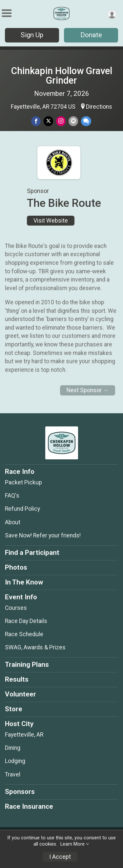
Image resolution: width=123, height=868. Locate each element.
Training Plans (27, 665)
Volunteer (20, 694)
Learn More (72, 844)
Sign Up (32, 35)
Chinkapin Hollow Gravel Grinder (62, 76)
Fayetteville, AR (24, 735)
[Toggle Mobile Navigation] (7, 13)
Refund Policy (22, 509)
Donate (91, 35)
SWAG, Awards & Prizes (35, 647)
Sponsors (20, 792)
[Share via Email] (73, 121)
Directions (99, 107)
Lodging (15, 761)
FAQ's (12, 496)
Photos (16, 567)
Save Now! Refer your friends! (43, 535)
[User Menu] (112, 14)
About (13, 522)
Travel (13, 774)
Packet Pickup (23, 482)
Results (17, 679)
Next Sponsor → (88, 390)
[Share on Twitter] (48, 121)
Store (14, 709)
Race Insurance (29, 806)
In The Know (24, 582)
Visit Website (51, 221)
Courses (16, 608)
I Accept (60, 857)
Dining (13, 748)
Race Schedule (24, 634)
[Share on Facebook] (36, 121)
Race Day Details (26, 621)
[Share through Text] (86, 121)
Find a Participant (32, 553)
